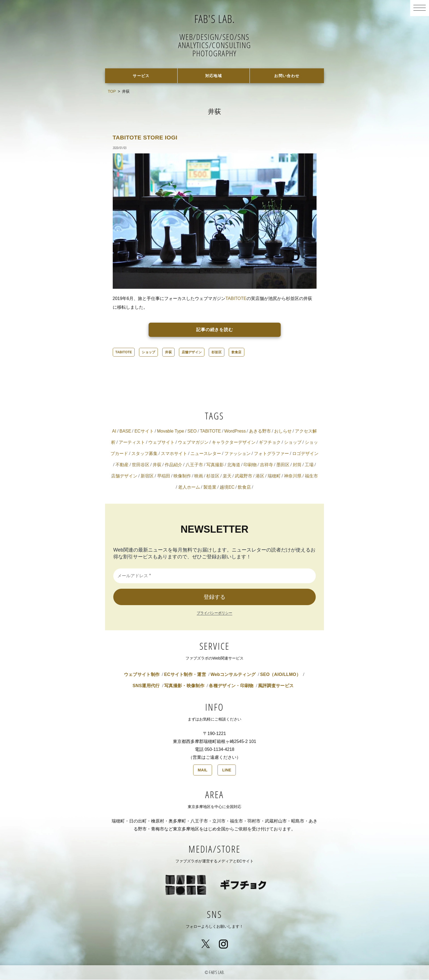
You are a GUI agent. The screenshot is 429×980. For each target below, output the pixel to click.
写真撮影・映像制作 (184, 686)
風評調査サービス (276, 686)
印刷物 (250, 465)
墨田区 (283, 465)
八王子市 (194, 465)
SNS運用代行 (146, 686)
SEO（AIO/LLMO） (280, 675)
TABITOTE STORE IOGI (150, 138)
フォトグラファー (271, 454)
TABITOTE (236, 299)
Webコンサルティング (233, 675)
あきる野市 (260, 432)
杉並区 (217, 353)
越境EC (227, 488)
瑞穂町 (274, 476)
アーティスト (132, 443)
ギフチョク (270, 443)
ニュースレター (206, 454)
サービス (141, 76)
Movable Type (171, 432)
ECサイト (144, 432)
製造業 (210, 488)
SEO (192, 432)
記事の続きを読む (215, 330)
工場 (309, 465)
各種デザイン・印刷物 (231, 686)
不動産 (122, 465)
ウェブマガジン (193, 443)
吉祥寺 (266, 465)
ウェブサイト (161, 443)
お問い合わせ (287, 76)
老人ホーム (189, 488)
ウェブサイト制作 (142, 675)
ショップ (148, 353)
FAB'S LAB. (215, 18)
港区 (260, 476)
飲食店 (237, 353)
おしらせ (283, 432)
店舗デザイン (192, 353)
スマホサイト (174, 454)
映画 (199, 476)
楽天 (227, 476)
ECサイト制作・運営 (185, 675)
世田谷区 (141, 465)
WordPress (235, 432)
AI (114, 432)
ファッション (237, 454)
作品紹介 (173, 465)
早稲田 (164, 476)
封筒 (297, 465)
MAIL (203, 771)
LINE (227, 771)
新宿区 (147, 476)
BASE (125, 432)
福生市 (311, 476)
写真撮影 (215, 465)
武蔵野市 (244, 476)
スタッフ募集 (144, 454)
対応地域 (214, 76)
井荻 (168, 353)
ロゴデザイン (305, 454)
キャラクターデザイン (234, 443)
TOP (112, 92)
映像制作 (182, 476)
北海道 (234, 465)
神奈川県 (293, 476)
